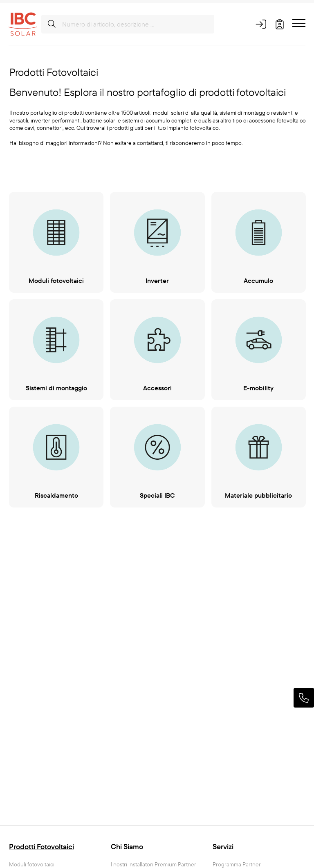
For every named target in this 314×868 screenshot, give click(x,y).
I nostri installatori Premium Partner (154, 865)
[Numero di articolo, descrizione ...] (128, 24)
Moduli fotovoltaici (32, 865)
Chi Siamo (127, 847)
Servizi (223, 847)
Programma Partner (237, 865)
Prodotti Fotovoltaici (41, 847)
